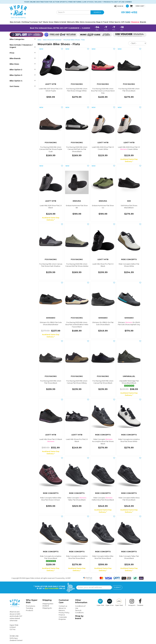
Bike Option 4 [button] (23, 81)
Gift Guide (126, 22)
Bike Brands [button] (23, 58)
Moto (82, 22)
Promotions (30, 606)
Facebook (140, 602)
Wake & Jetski (60, 22)
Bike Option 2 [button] (23, 70)
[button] (119, 6)
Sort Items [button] (23, 86)
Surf (40, 22)
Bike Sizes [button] (23, 64)
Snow (51, 22)
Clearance (135, 22)
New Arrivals (15, 22)
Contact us (63, 606)
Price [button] (23, 53)
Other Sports (115, 22)
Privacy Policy (64, 613)
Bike (77, 22)
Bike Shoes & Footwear (52, 40)
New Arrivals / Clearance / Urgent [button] (23, 46)
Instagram (132, 602)
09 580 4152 (129, 12)
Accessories (91, 22)
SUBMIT (117, 587)
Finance (62, 615)
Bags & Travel (102, 22)
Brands (143, 22)
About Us (62, 608)
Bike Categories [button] (23, 39)
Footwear (34, 22)
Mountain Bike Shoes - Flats (74, 40)
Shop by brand (79, 617)
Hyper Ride (100, 602)
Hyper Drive (110, 602)
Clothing (25, 22)
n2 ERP (68, 578)
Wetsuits (71, 22)
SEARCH (97, 12)
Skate (46, 22)
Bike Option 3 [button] (23, 75)
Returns (62, 610)
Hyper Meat (119, 602)
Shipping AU (47, 608)
